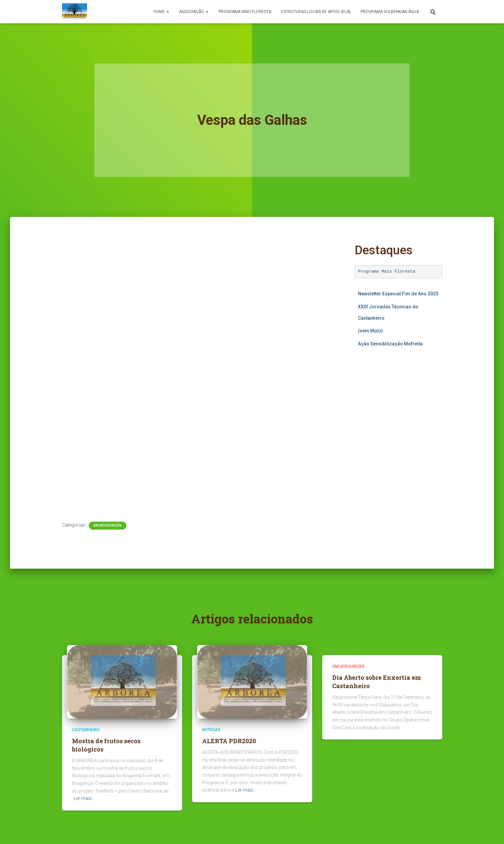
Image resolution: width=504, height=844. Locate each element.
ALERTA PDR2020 (229, 741)
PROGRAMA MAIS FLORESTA (245, 12)
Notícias (211, 730)
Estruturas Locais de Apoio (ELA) (316, 12)
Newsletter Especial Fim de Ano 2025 (398, 294)
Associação (194, 12)
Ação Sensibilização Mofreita (390, 344)
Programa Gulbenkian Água (390, 12)
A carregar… (398, 416)
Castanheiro (86, 730)
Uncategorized (108, 525)
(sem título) (370, 331)
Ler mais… (84, 798)
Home (161, 12)
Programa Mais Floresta (387, 271)
